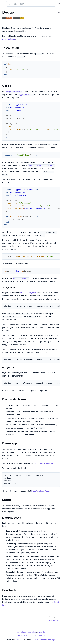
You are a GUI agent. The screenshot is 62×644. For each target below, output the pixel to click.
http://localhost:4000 (40, 491)
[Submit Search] (9, 4)
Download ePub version (38, 635)
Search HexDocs (22, 635)
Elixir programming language (44, 640)
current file (41, 632)
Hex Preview (31, 632)
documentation (9, 39)
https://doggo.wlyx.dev (44, 463)
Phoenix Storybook (28, 293)
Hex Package (21, 632)
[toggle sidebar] (3, 3)
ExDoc (18, 640)
